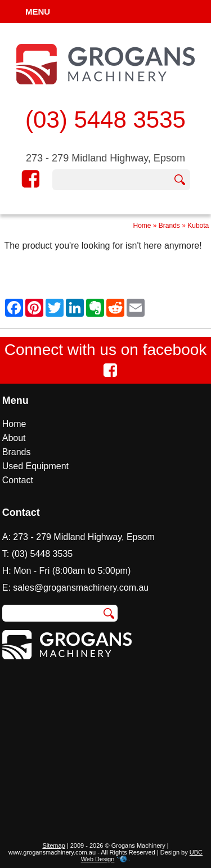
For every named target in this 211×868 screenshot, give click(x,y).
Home (142, 226)
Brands (169, 226)
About (14, 438)
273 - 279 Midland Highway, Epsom (105, 158)
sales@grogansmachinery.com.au (81, 588)
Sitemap (53, 845)
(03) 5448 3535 (105, 120)
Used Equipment (35, 466)
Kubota (198, 226)
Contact (18, 480)
